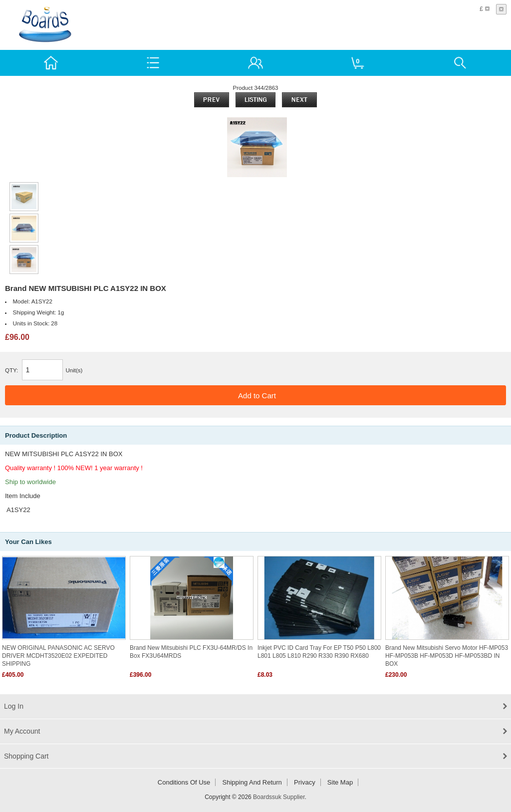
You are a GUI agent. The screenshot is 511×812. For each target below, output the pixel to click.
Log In (14, 706)
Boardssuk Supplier (279, 797)
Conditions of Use (184, 782)
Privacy (305, 782)
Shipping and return (252, 782)
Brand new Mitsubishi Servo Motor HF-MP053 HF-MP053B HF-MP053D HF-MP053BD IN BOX (447, 656)
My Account (22, 731)
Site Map (340, 782)
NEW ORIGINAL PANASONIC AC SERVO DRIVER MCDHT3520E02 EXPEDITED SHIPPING (58, 656)
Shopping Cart (26, 756)
